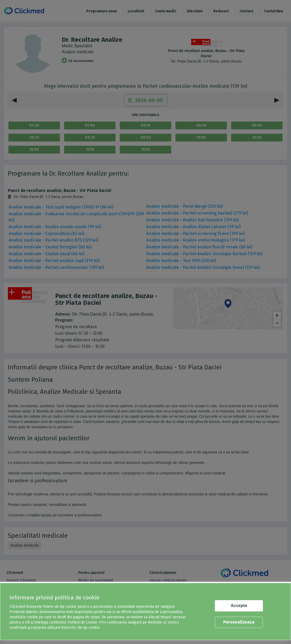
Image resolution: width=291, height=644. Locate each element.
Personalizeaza (239, 622)
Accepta (239, 606)
